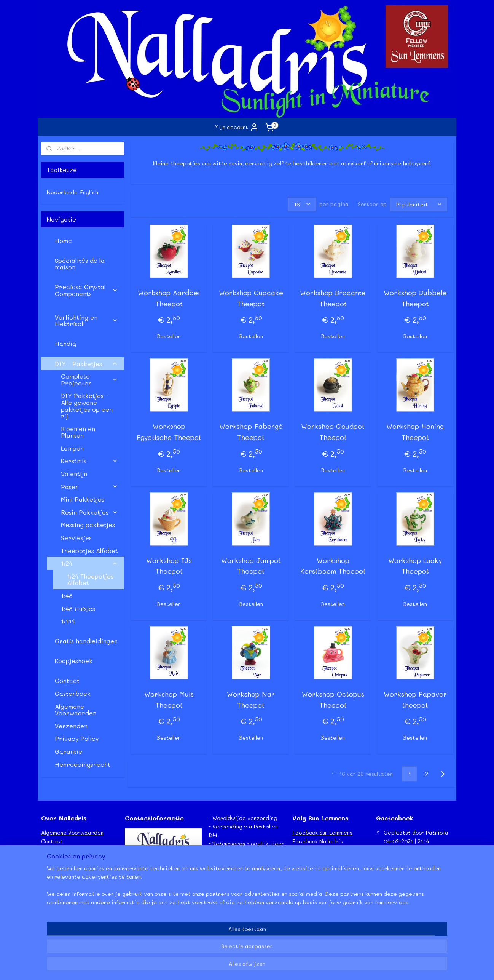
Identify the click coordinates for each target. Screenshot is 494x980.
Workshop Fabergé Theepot (251, 432)
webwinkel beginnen (259, 966)
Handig (65, 343)
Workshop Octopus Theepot (333, 699)
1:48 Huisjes (78, 608)
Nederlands (62, 192)
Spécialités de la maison (80, 264)
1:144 (68, 621)
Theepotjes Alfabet (89, 551)
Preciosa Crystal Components (86, 290)
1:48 (67, 596)
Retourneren (57, 858)
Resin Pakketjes (89, 512)
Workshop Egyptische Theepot (169, 432)
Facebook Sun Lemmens (322, 832)
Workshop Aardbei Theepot (169, 298)
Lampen (72, 448)
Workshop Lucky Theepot (415, 565)
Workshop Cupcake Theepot (251, 298)
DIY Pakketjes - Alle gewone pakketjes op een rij (87, 406)
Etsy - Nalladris (312, 850)
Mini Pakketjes (83, 499)
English (89, 192)
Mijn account (237, 127)
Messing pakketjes (88, 525)
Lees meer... (391, 935)
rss (229, 966)
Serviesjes (76, 538)
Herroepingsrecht (83, 764)
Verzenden (71, 726)
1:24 (89, 563)
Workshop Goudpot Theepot (333, 432)
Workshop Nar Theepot (251, 699)
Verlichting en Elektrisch (86, 321)
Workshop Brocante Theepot (333, 298)
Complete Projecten (89, 380)
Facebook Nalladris (318, 841)
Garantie (69, 751)
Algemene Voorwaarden (76, 710)
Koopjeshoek (74, 661)
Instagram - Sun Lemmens (325, 858)
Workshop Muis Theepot (169, 699)
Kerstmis (89, 461)
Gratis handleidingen (86, 641)
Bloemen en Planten (78, 432)
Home (63, 241)
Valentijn (74, 474)
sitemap (214, 966)
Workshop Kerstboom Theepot (333, 565)
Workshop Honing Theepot (415, 432)
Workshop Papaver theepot (415, 699)
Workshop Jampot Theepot (251, 565)
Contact (67, 680)
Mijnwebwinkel (329, 966)
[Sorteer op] (418, 204)
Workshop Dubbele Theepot (415, 298)
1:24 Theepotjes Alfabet (90, 580)
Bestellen (169, 336)
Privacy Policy (77, 738)
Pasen (89, 487)
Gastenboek (73, 693)
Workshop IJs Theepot (169, 565)
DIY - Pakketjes (86, 364)
